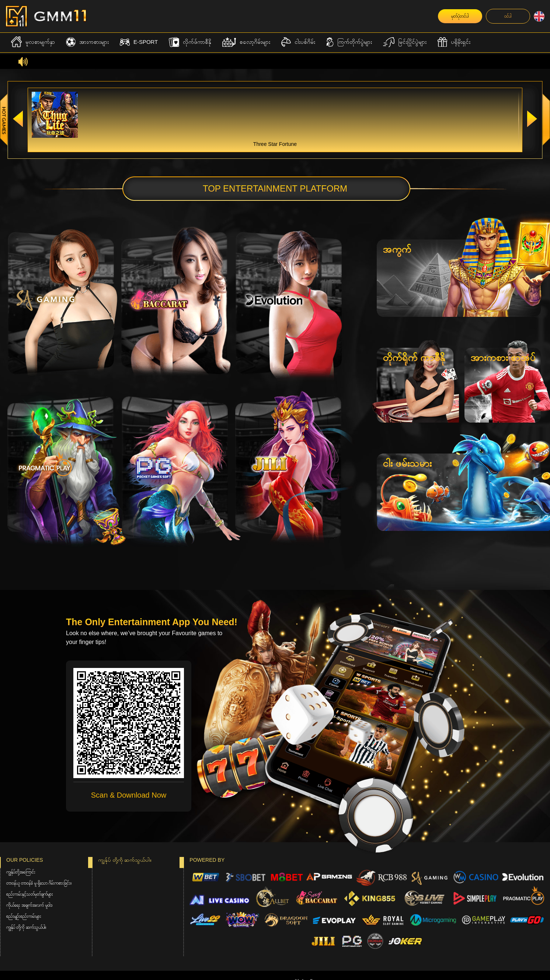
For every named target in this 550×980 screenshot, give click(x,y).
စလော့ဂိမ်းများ (246, 42)
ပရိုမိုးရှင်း (454, 42)
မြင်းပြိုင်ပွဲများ (405, 42)
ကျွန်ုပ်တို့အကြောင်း (21, 872)
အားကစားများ (87, 42)
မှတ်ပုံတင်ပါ (460, 16)
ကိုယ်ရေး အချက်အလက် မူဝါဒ (29, 905)
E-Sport (139, 42)
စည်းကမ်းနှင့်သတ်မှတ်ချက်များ (30, 894)
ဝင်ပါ (508, 16)
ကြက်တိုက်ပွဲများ (349, 42)
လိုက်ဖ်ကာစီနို (190, 42)
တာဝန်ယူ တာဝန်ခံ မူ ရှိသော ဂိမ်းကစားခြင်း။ (39, 883)
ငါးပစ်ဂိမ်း (298, 42)
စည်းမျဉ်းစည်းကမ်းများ (24, 916)
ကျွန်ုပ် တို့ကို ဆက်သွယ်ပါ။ (26, 927)
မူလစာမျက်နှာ (33, 42)
